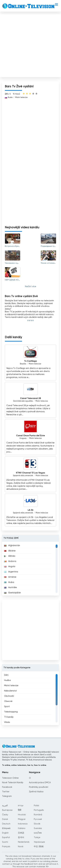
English (5, 833)
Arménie (10, 577)
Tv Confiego (31, 361)
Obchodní (9, 696)
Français (6, 847)
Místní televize (21, 97)
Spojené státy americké (23, 476)
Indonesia (23, 824)
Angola (10, 567)
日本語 (21, 833)
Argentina (11, 572)
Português (39, 810)
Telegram (7, 796)
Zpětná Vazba (36, 792)
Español (6, 837)
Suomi (5, 842)
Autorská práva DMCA (40, 783)
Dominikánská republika (23, 401)
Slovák (37, 824)
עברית (21, 806)
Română (38, 815)
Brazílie (23, 364)
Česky (5, 815)
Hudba (7, 680)
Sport (7, 707)
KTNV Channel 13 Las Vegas (31, 473)
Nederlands (24, 842)
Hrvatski (22, 815)
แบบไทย (38, 833)
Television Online (10, 778)
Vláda (7, 722)
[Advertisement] (30, 45)
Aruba (9, 582)
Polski (36, 806)
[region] (31, 569)
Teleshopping (11, 712)
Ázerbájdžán (12, 593)
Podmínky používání (39, 787)
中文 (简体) (39, 847)
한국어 (21, 837)
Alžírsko (10, 556)
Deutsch (6, 824)
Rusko (10, 97)
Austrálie (10, 587)
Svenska (38, 828)
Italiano (22, 828)
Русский (38, 819)
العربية (5, 806)
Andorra (10, 561)
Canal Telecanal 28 (31, 398)
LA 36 (31, 510)
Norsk (21, 847)
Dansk (5, 819)
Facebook (7, 787)
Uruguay (23, 438)
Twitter (6, 792)
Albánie (10, 551)
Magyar (22, 819)
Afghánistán (12, 546)
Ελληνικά (6, 828)
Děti (6, 675)
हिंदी (20, 810)
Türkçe (37, 837)
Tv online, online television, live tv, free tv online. (24, 765)
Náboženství (10, 691)
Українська (39, 842)
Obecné (8, 701)
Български (7, 810)
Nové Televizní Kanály (13, 783)
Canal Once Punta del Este (31, 436)
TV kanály (9, 717)
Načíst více (31, 287)
